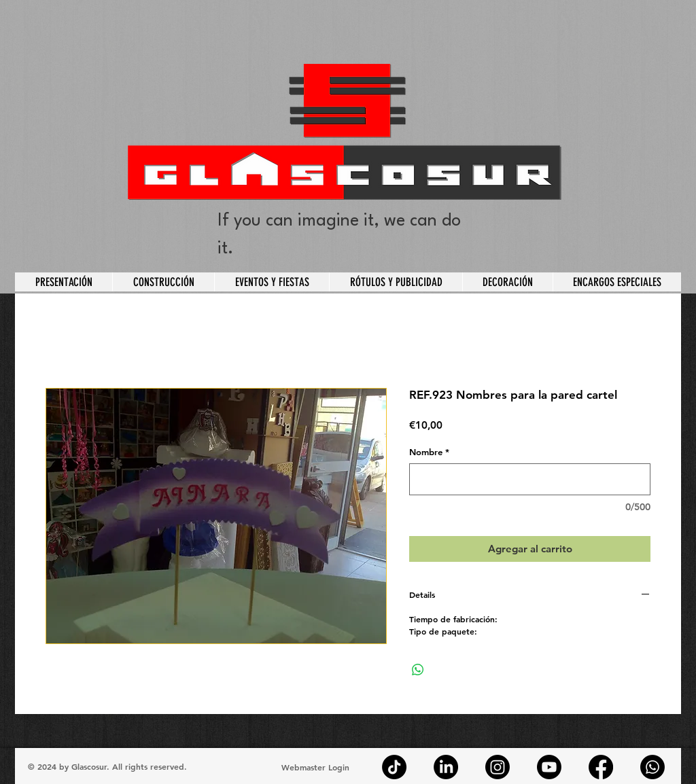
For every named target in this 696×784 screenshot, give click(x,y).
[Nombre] (530, 479)
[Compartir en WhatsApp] (418, 670)
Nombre (429, 452)
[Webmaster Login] (315, 767)
